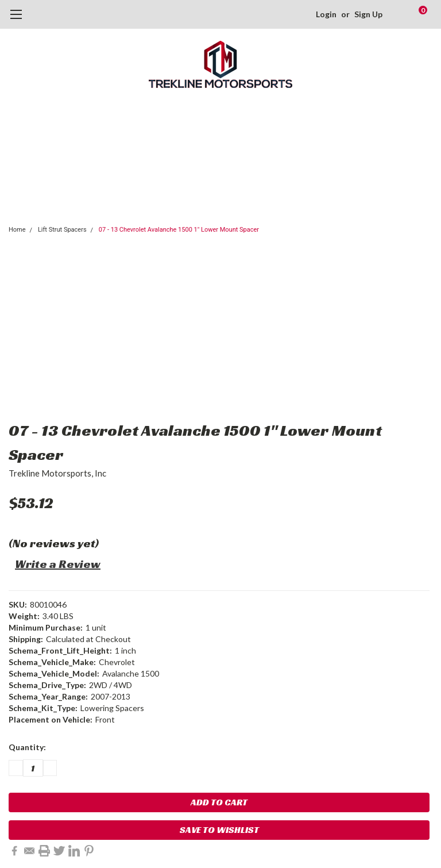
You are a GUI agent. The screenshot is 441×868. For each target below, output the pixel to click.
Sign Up (368, 14)
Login (326, 14)
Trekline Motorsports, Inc (57, 473)
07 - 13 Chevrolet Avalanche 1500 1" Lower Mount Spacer (179, 230)
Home (17, 230)
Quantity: (27, 747)
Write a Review (58, 564)
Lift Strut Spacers (62, 230)
